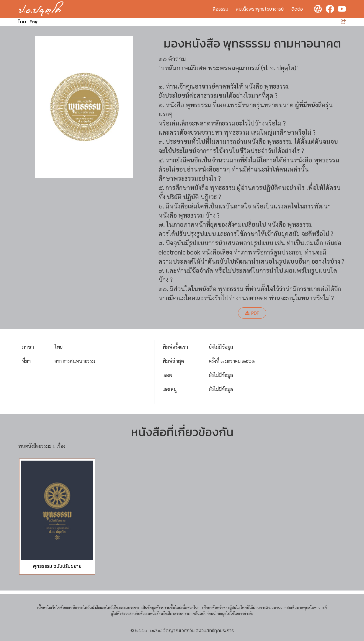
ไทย (22, 22)
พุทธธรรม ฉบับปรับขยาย (57, 566)
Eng (34, 22)
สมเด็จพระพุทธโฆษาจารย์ (260, 9)
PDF (252, 313)
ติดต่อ (297, 9)
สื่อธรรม (221, 9)
